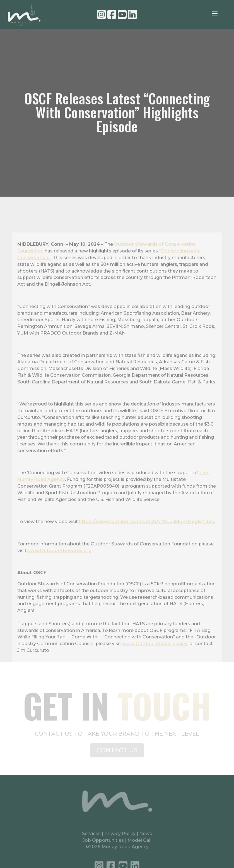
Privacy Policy (120, 836)
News (146, 836)
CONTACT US (117, 753)
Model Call (139, 843)
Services (91, 836)
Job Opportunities (103, 843)
